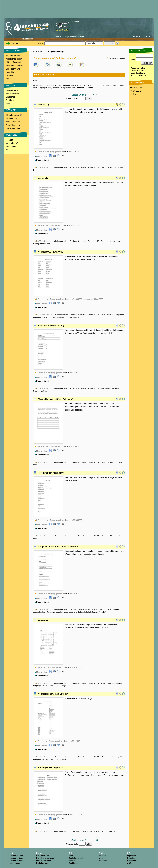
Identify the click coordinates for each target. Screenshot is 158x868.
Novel (119, 241)
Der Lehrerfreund (76, 858)
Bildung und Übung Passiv (51, 768)
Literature (105, 167)
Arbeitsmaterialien (14, 59)
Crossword (43, 620)
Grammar (105, 831)
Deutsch (73, 609)
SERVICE (11, 110)
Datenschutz (132, 861)
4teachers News (17, 861)
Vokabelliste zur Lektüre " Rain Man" (55, 399)
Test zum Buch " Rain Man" (51, 473)
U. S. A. (44, 391)
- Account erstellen (137, 68)
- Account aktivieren (138, 75)
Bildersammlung (13, 69)
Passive (113, 831)
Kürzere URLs (12, 118)
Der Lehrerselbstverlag (45, 858)
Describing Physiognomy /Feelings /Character (61, 317)
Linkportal (10, 97)
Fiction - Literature (108, 241)
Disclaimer (132, 858)
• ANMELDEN (136, 91)
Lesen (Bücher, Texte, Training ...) (92, 609)
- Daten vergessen (137, 70)
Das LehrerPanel (43, 856)
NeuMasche (74, 863)
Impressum (132, 856)
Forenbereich (12, 90)
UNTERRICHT (13, 51)
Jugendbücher (39, 612)
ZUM (71, 856)
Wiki (8, 104)
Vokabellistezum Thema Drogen (53, 694)
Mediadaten (11, 147)
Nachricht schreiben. (85, 88)
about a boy (44, 105)
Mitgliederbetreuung (117, 58)
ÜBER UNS (12, 135)
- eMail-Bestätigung (138, 73)
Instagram (103, 861)
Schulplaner (15, 863)
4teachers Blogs (13, 122)
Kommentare (42, 160)
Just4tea (10, 100)
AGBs (130, 863)
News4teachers (13, 125)
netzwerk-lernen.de (44, 861)
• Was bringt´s (136, 88)
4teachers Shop (16, 856)
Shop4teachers (14, 115)
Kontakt (9, 140)
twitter (101, 858)
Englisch (73, 167)
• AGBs (133, 94)
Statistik (10, 150)
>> (97, 95)
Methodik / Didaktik (14, 66)
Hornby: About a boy (42, 244)
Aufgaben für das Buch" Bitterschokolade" (58, 547)
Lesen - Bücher (113, 609)
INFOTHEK (12, 85)
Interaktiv (10, 72)
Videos (9, 79)
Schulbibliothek (13, 94)
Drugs (63, 686)
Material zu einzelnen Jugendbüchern (62, 612)
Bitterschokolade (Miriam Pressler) (92, 612)
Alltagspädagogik (14, 62)
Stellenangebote (13, 128)
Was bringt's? (12, 143)
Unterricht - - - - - (80, 831)
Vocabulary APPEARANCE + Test (54, 252)
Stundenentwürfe (14, 56)
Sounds (9, 75)
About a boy (44, 178)
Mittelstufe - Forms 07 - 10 (89, 167)
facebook (102, 856)
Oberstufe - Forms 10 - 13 (89, 241)
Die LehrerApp (42, 863)
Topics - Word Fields (51, 686)
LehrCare (73, 861)
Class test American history (51, 326)
